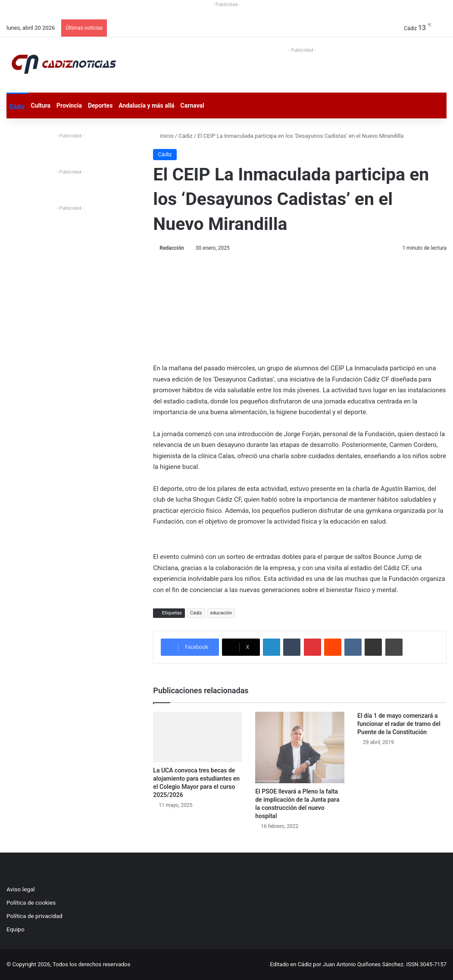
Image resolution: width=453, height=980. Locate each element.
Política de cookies (31, 902)
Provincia (69, 105)
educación (221, 613)
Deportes (100, 105)
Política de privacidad (34, 916)
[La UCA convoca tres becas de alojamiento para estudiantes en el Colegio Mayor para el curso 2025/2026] (198, 737)
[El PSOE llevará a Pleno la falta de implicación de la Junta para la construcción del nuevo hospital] (300, 747)
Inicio (163, 136)
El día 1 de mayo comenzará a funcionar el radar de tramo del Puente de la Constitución (399, 724)
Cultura (41, 105)
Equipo (16, 929)
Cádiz (17, 107)
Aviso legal (21, 889)
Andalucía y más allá (146, 105)
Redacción (172, 248)
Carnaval (192, 105)
